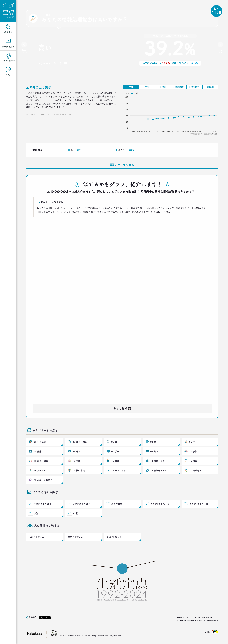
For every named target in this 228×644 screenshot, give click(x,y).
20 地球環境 (195, 471)
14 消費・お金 (158, 461)
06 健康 (38, 451)
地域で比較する (114, 537)
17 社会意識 (79, 471)
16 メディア (40, 471)
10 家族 (193, 451)
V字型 (75, 513)
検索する (8, 32)
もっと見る (123, 408)
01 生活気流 (40, 442)
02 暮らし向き (80, 442)
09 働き (154, 451)
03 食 (114, 442)
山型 (36, 513)
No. (24, 51)
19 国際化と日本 (159, 471)
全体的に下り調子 (81, 504)
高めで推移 (117, 504)
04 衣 (153, 442)
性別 (147, 87)
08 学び (115, 451)
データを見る (8, 47)
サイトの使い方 (8, 61)
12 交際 (76, 461)
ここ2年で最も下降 (199, 504)
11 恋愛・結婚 (41, 461)
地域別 (210, 87)
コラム (8, 75)
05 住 (192, 442)
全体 (131, 87)
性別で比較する (36, 537)
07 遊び (76, 451)
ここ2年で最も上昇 (160, 504)
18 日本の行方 (119, 471)
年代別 (163, 87)
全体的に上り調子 (42, 504)
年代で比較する (75, 537)
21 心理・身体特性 (43, 480)
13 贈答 (115, 461)
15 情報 (193, 461)
